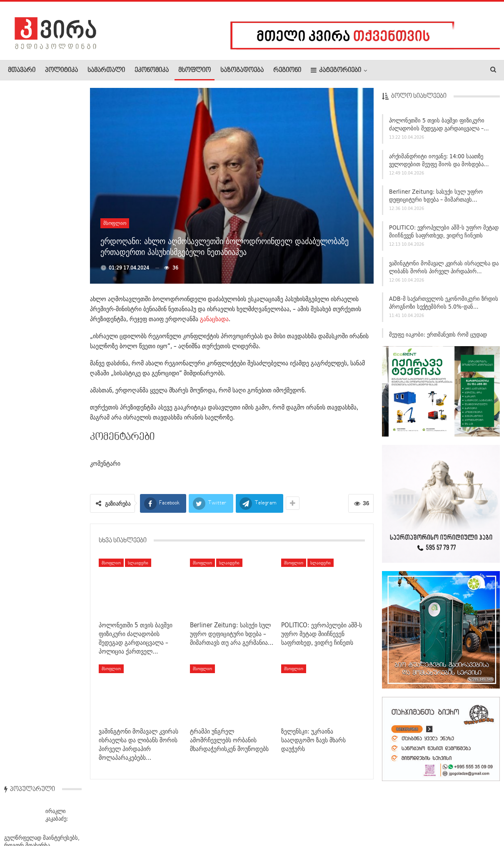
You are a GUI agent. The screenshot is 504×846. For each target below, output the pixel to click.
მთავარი (22, 70)
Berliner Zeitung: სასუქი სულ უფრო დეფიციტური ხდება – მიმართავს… (436, 199)
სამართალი (106, 70)
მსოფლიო (195, 70)
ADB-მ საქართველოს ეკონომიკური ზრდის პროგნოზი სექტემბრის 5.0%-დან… (444, 306)
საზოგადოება (242, 70)
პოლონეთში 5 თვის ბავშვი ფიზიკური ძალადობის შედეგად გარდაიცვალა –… (439, 127)
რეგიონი (287, 70)
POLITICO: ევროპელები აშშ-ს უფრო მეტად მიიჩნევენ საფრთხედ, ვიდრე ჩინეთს (444, 234)
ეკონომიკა (152, 70)
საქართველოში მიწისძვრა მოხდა (38, 380)
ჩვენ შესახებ (22, 814)
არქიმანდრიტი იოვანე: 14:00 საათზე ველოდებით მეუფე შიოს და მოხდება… (439, 163)
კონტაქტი (96, 814)
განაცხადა (214, 319)
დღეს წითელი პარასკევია (59, 641)
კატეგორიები (336, 70)
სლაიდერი (138, 563)
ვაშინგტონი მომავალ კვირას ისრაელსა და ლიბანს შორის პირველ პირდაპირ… (444, 270)
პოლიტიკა (61, 70)
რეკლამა (61, 814)
